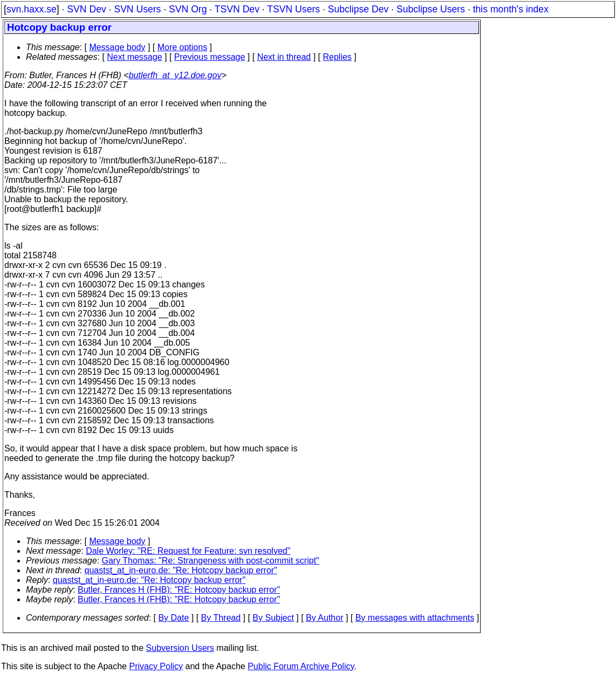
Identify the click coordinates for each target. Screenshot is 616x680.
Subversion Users (180, 648)
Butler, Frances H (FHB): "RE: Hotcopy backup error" (179, 590)
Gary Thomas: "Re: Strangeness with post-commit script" (211, 561)
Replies (337, 57)
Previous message (210, 57)
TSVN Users (293, 9)
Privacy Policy (156, 666)
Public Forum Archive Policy (301, 666)
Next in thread (284, 57)
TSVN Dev (237, 9)
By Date (173, 618)
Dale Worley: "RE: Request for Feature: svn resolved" (188, 551)
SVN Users (137, 9)
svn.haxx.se (32, 9)
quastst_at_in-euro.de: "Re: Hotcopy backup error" (181, 570)
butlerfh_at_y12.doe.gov (175, 75)
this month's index (511, 9)
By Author (324, 618)
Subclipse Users (431, 9)
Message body (117, 47)
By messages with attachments (415, 618)
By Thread (221, 618)
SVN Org (188, 9)
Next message (134, 57)
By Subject (273, 618)
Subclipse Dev (358, 9)
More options (183, 47)
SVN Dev (86, 9)
